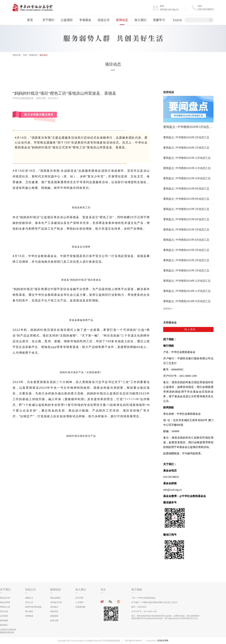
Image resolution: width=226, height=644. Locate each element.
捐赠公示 (29, 598)
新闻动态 (122, 20)
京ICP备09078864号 (133, 641)
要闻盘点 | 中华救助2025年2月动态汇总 (186, 260)
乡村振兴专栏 (56, 602)
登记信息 (4, 611)
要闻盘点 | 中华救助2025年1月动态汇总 (186, 270)
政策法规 (54, 621)
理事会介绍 (5, 607)
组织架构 (4, 621)
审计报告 (29, 611)
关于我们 (48, 20)
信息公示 (104, 20)
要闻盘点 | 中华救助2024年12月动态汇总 (187, 281)
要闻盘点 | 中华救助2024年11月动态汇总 (187, 291)
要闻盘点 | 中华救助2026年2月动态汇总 (186, 137)
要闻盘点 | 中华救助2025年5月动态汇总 (186, 230)
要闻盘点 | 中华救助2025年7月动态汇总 (186, 209)
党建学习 (159, 20)
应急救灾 (54, 607)
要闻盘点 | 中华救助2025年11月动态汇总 (187, 168)
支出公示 (29, 602)
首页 (30, 20)
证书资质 (4, 616)
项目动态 (44, 55)
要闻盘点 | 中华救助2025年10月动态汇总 (187, 178)
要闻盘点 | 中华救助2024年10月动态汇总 (187, 301)
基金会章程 (5, 602)
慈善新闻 (54, 616)
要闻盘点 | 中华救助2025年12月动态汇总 (187, 158)
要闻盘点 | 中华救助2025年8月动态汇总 (186, 199)
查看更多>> (168, 309)
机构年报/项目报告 (33, 607)
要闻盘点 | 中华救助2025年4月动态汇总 (186, 240)
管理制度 (29, 616)
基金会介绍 (5, 598)
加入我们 (140, 20)
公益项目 (67, 20)
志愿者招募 (80, 607)
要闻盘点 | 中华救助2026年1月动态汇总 (186, 148)
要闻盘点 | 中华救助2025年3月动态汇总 (186, 250)
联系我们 (4, 625)
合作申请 (79, 598)
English (177, 20)
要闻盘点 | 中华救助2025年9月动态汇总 (186, 189)
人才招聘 (79, 602)
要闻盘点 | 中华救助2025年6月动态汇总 (186, 219)
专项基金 (85, 20)
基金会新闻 (55, 598)
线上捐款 (190, 329)
